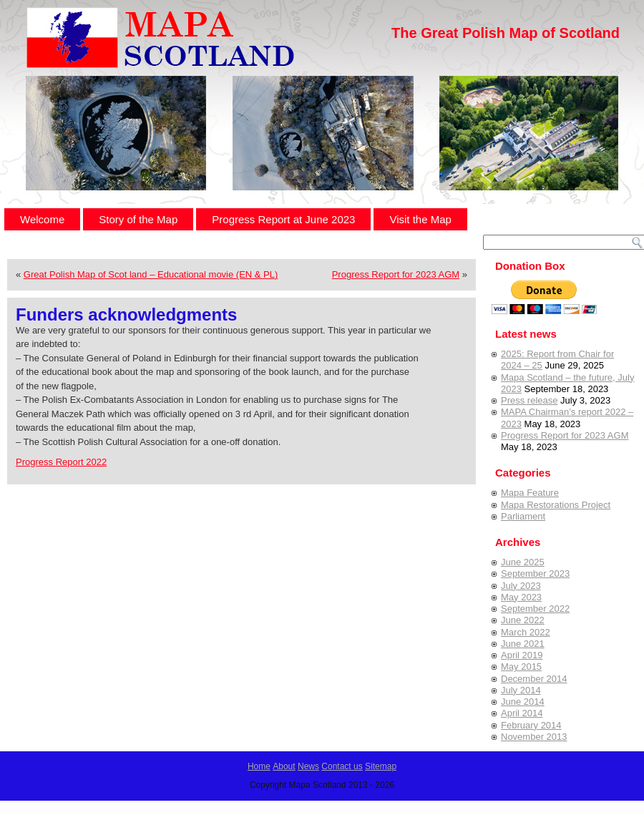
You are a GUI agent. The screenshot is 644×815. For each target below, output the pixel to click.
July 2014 (521, 690)
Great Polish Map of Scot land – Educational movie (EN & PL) (151, 274)
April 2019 (522, 655)
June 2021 (523, 644)
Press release (529, 400)
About (284, 766)
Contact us (342, 766)
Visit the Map (420, 219)
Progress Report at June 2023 (283, 219)
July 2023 (521, 586)
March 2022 (526, 632)
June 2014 (523, 702)
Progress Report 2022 (61, 462)
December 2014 (534, 679)
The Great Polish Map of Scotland (506, 33)
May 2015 (521, 667)
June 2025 (523, 562)
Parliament (523, 516)
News (308, 766)
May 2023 (521, 597)
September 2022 (535, 609)
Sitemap (381, 766)
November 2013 (534, 737)
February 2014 (531, 725)
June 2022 (523, 620)
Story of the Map (138, 219)
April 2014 (522, 713)
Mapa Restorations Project (556, 505)
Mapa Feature (530, 493)
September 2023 (535, 574)
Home (259, 766)
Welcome (42, 219)
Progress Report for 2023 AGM (396, 274)
